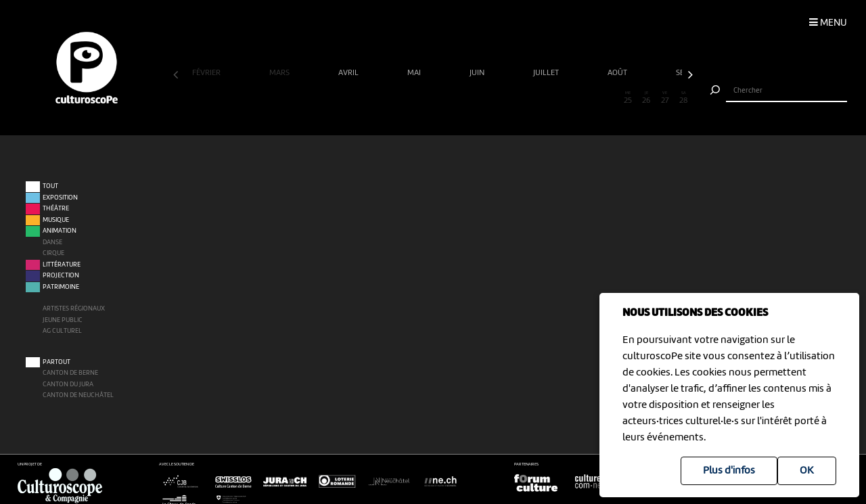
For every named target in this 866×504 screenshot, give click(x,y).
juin (478, 73)
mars (280, 73)
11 (368, 98)
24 (609, 98)
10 (349, 98)
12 (387, 98)
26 (646, 98)
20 (535, 98)
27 (665, 98)
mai (415, 73)
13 (405, 98)
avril (349, 73)
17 (479, 98)
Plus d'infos (729, 471)
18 (498, 98)
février (207, 73)
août (618, 73)
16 (461, 98)
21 (554, 98)
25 (628, 98)
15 (442, 98)
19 (517, 98)
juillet (547, 73)
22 (572, 98)
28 (684, 98)
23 (590, 98)
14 (424, 98)
